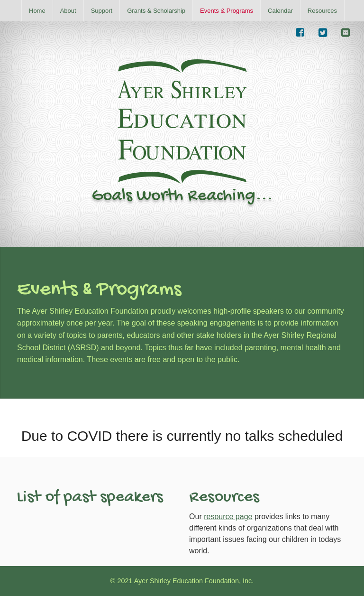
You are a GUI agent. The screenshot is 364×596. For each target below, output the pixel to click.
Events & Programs (227, 11)
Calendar (280, 11)
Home (37, 11)
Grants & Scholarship (156, 11)
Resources (322, 11)
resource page (228, 517)
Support (102, 11)
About (68, 11)
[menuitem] (37, 11)
